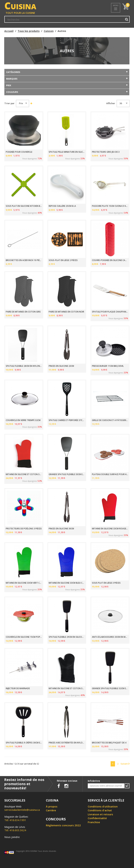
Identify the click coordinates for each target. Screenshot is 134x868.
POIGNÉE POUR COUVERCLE (19, 152)
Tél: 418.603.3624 (15, 829)
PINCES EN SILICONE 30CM (61, 529)
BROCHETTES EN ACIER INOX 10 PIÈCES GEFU (24, 260)
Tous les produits (29, 31)
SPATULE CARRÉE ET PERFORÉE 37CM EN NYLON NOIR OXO (67, 420)
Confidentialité (97, 818)
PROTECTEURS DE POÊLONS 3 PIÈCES (24, 529)
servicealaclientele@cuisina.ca (22, 810)
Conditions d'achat (100, 810)
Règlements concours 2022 (63, 825)
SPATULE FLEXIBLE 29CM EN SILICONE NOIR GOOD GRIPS (67, 637)
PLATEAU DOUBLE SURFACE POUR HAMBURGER (110, 474)
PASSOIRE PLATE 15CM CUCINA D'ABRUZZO (110, 206)
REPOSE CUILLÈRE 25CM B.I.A (62, 206)
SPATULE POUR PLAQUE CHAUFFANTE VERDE (110, 312)
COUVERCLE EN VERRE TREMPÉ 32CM (23, 420)
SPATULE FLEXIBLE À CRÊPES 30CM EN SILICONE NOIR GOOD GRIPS (24, 743)
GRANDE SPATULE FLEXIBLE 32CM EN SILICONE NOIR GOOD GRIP (110, 688)
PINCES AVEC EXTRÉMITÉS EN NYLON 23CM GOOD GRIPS (67, 743)
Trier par (9, 103)
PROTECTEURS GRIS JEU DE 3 (106, 152)
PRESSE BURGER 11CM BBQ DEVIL (108, 366)
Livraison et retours (100, 814)
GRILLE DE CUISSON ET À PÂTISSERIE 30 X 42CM (110, 420)
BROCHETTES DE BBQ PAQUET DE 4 (109, 743)
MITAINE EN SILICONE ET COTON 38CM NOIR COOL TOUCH (67, 688)
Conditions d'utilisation (103, 806)
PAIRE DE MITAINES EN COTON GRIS (23, 312)
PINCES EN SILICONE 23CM (61, 366)
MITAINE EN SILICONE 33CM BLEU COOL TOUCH (67, 583)
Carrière (51, 810)
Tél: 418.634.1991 (16, 818)
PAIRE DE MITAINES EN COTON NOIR (66, 312)
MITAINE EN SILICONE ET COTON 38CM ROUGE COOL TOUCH (24, 474)
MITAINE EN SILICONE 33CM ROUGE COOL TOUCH (110, 529)
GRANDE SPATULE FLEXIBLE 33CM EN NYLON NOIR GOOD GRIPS (67, 474)
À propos (52, 806)
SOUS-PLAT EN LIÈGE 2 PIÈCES (63, 260)
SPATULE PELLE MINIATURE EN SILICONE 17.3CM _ (67, 152)
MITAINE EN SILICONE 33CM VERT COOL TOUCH (24, 583)
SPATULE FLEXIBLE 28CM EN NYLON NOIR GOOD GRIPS (24, 366)
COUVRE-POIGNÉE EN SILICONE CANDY (110, 260)
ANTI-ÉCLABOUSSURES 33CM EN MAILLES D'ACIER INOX (110, 637)
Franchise (94, 822)
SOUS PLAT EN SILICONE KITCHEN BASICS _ (24, 206)
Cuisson (49, 31)
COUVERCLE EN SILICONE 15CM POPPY (24, 637)
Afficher (111, 103)
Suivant (125, 764)
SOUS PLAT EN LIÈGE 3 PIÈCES (106, 583)
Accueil (9, 31)
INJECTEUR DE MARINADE (18, 688)
